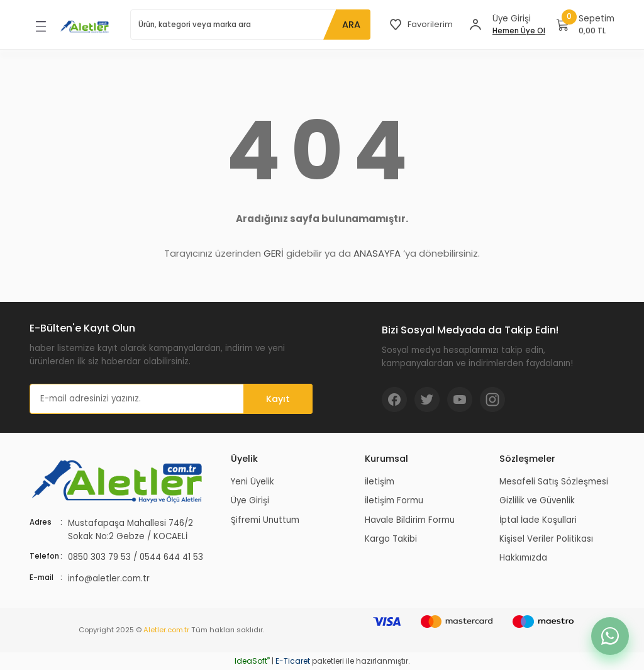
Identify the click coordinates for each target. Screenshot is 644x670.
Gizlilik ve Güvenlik (537, 500)
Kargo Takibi (391, 539)
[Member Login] (475, 25)
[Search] (250, 25)
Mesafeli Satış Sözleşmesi (554, 482)
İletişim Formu (394, 500)
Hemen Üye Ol (519, 31)
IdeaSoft (252, 661)
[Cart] (586, 25)
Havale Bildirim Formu (410, 520)
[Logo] (86, 26)
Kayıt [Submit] (278, 399)
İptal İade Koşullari (538, 520)
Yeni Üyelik (253, 482)
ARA (351, 25)
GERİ (274, 253)
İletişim (380, 482)
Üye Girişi (250, 500)
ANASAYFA (377, 253)
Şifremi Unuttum (265, 520)
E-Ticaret (293, 661)
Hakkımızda (523, 558)
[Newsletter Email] (171, 399)
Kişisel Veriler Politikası (546, 539)
